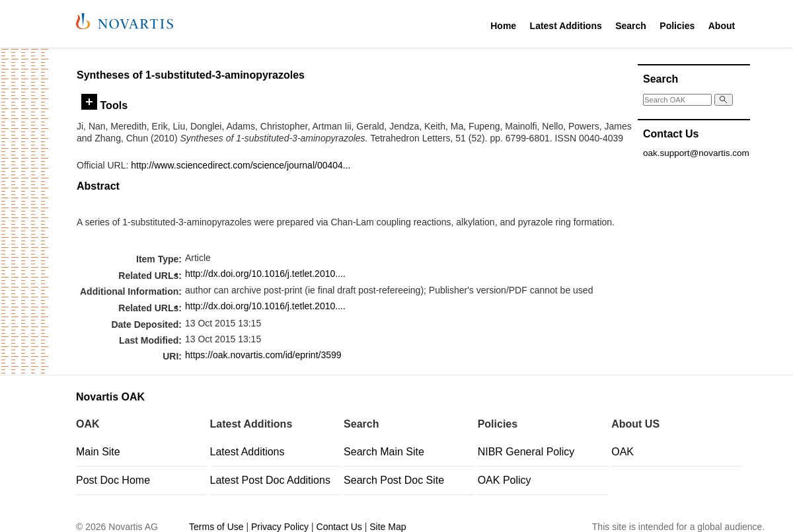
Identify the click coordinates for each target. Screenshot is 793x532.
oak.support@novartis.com (696, 153)
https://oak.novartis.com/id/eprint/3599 (263, 355)
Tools (104, 105)
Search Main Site (384, 452)
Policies (677, 26)
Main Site (98, 452)
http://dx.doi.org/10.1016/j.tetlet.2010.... (265, 274)
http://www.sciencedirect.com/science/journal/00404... (241, 165)
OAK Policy (505, 480)
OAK (623, 452)
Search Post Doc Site (394, 480)
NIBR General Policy (526, 452)
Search (631, 26)
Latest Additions (566, 26)
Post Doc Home (113, 480)
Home (503, 26)
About (722, 26)
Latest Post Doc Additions (270, 480)
